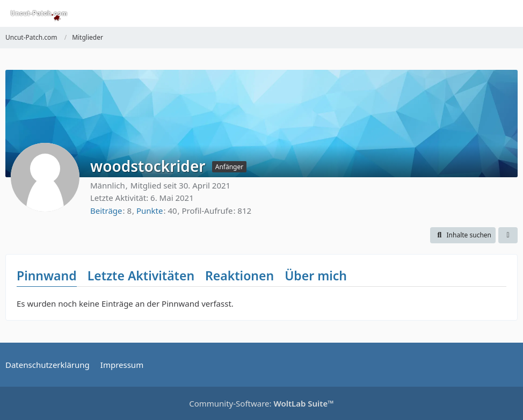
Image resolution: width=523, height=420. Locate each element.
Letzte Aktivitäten (141, 276)
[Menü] (509, 13)
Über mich (316, 276)
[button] (463, 235)
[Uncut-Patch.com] (39, 13)
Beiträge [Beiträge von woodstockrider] (106, 211)
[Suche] (455, 13)
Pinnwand (47, 276)
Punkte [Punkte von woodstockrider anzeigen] (150, 211)
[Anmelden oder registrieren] (482, 13)
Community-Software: (261, 403)
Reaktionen (239, 276)
